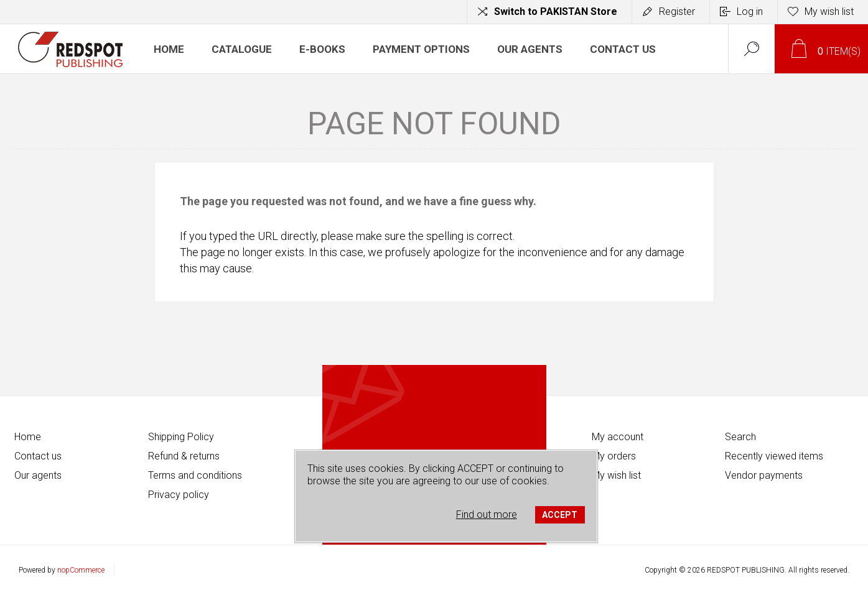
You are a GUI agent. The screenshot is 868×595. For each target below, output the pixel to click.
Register (677, 12)
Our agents (38, 475)
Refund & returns (184, 456)
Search (740, 437)
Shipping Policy (181, 437)
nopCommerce (81, 570)
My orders (614, 456)
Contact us (38, 456)
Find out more (487, 514)
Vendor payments (764, 475)
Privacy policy (179, 495)
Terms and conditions (195, 475)
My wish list (616, 475)
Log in (750, 12)
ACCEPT (560, 515)
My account (618, 437)
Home (28, 437)
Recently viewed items (774, 456)
